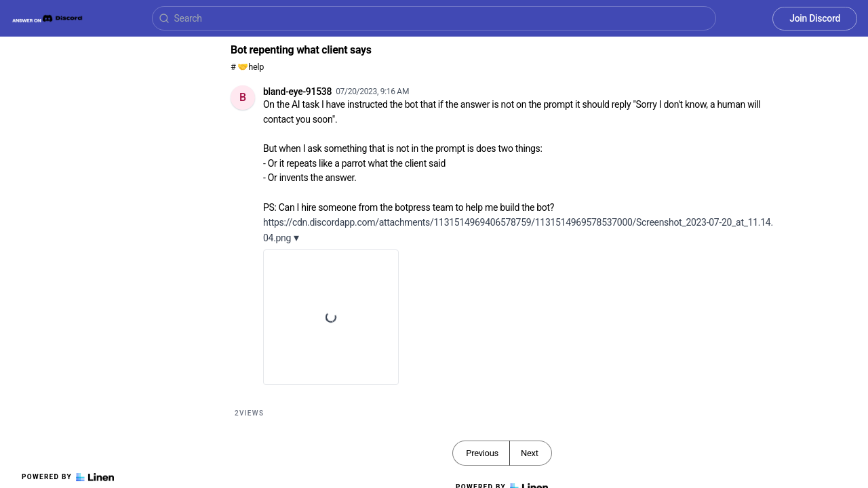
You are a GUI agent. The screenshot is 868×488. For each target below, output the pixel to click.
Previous (482, 453)
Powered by (68, 477)
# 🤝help (247, 67)
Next (530, 453)
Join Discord (815, 18)
